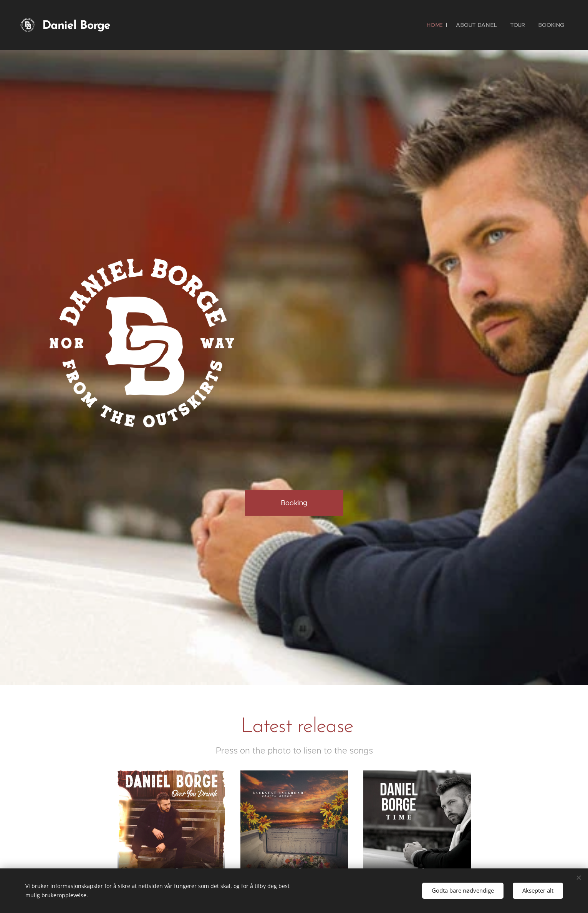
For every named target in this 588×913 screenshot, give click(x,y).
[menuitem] (436, 25)
